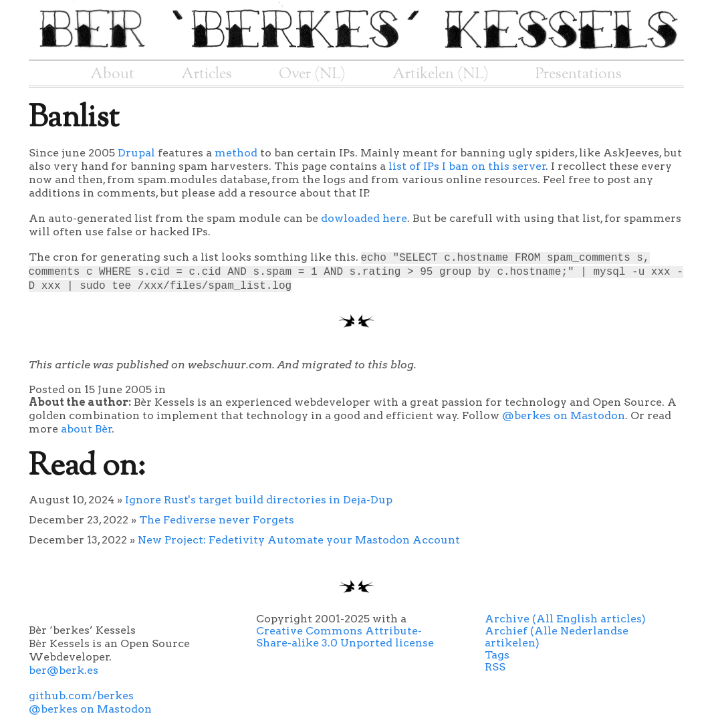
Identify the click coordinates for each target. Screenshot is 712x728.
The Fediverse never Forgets (217, 520)
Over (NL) (312, 74)
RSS (495, 667)
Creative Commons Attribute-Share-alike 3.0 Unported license (345, 637)
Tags (497, 655)
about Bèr (87, 429)
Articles (207, 74)
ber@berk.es (64, 670)
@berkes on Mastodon (564, 415)
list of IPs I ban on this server (467, 166)
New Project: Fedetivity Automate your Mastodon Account (299, 540)
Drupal (136, 153)
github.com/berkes (81, 696)
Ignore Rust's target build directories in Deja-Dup (259, 500)
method (236, 153)
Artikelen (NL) (441, 74)
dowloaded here (364, 218)
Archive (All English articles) (565, 619)
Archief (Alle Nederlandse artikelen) (557, 637)
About (112, 74)
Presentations (579, 74)
